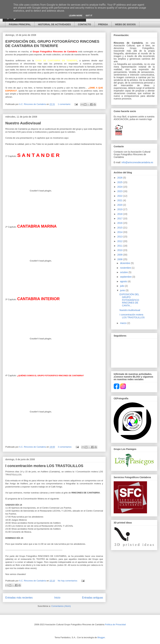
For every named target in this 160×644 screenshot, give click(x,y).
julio (122, 286)
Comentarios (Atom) (61, 606)
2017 (120, 218)
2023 (120, 191)
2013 (120, 237)
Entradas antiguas (92, 598)
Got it (89, 16)
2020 (120, 205)
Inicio (57, 598)
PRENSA (103, 24)
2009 (120, 255)
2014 (120, 232)
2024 (120, 187)
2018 (120, 214)
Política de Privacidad (115, 624)
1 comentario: (64, 104)
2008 (120, 259)
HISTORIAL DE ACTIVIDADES (54, 24)
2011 (120, 246)
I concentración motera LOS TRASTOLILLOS (44, 466)
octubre (124, 272)
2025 (120, 182)
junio (123, 290)
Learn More (76, 16)
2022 (120, 196)
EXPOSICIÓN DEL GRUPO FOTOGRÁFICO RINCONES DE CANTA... (129, 300)
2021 (120, 200)
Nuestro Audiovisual (23, 123)
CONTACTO (84, 24)
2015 (120, 228)
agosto (124, 281)
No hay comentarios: (68, 581)
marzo (124, 323)
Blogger (101, 637)
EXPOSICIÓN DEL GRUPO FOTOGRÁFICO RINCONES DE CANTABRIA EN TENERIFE (52, 44)
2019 (120, 209)
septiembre (126, 277)
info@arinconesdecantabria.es (137, 162)
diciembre (125, 263)
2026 (120, 178)
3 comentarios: (65, 447)
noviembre (126, 268)
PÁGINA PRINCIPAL (20, 24)
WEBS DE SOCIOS (125, 24)
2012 (120, 241)
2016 (120, 223)
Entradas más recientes (19, 598)
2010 (120, 250)
